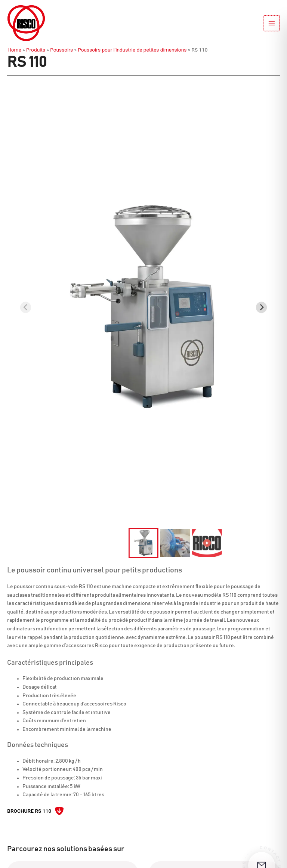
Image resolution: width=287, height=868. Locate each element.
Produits (36, 50)
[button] (143, 543)
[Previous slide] (26, 307)
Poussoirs (61, 50)
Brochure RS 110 (29, 811)
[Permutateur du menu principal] (272, 23)
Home (14, 50)
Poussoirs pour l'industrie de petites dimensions (132, 50)
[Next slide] (261, 307)
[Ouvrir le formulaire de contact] (262, 843)
